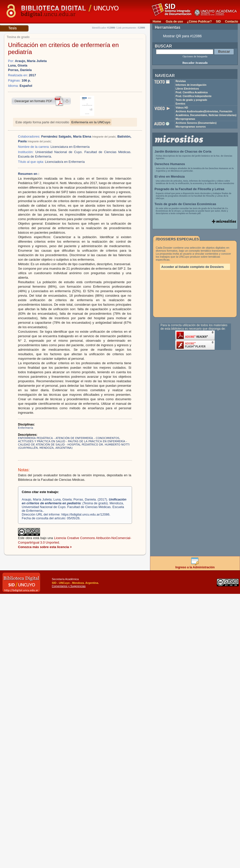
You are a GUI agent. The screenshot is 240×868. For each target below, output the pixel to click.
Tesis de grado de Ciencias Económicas (185, 204)
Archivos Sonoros (196, 123)
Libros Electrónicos (187, 89)
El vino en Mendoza (170, 176)
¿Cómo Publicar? (199, 22)
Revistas (181, 81)
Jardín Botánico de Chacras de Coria (183, 151)
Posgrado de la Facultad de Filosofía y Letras (189, 189)
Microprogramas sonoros (191, 127)
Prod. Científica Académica (192, 92)
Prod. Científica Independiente (193, 96)
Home (157, 22)
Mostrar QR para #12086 (182, 36)
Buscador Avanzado (195, 63)
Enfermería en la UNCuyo (91, 122)
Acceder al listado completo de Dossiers (192, 267)
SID (218, 22)
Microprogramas (185, 119)
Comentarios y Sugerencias (69, 586)
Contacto (231, 22)
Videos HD (182, 108)
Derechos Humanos (170, 164)
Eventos (180, 104)
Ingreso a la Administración (195, 566)
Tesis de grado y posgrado (191, 100)
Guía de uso (174, 22)
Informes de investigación (191, 85)
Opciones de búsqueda (195, 56)
